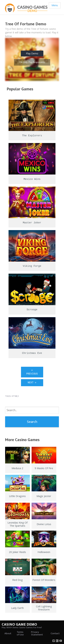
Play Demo (32, 53)
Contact (55, 633)
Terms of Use (20, 633)
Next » (32, 383)
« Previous (32, 372)
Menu (55, 5)
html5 (15, 396)
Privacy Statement (37, 633)
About (8, 633)
